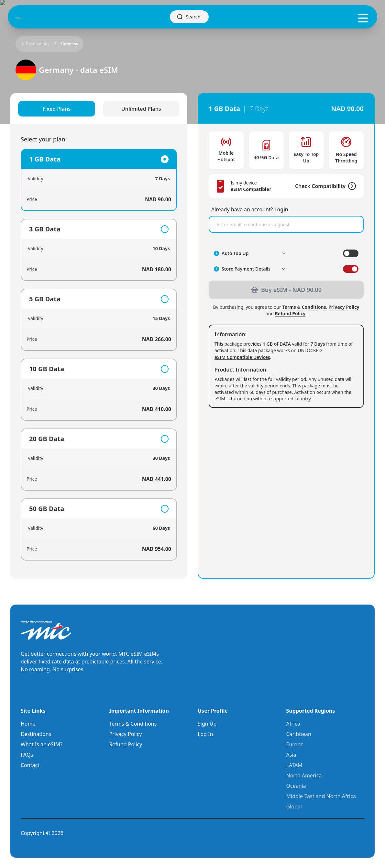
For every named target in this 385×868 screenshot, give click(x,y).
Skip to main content (24, 5)
